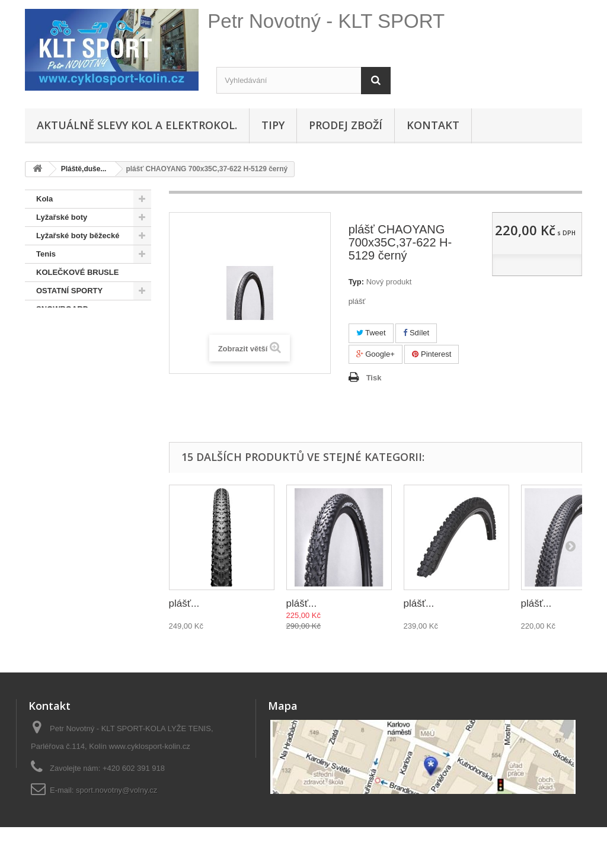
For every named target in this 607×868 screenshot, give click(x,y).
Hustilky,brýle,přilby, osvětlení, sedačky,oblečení (74, 455)
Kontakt (433, 125)
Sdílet (416, 333)
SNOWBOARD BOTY (74, 327)
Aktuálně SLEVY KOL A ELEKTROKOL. (137, 125)
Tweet (371, 333)
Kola (44, 199)
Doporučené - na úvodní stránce (80, 355)
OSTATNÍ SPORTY (69, 291)
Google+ (376, 354)
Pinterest (432, 354)
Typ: (356, 282)
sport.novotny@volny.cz (116, 790)
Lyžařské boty (62, 217)
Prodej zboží (346, 125)
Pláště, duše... (69, 400)
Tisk (374, 378)
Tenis (46, 254)
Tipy (273, 125)
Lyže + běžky (60, 419)
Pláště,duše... (61, 382)
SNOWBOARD (62, 309)
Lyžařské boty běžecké (78, 236)
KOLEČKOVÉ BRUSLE (77, 272)
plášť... (184, 603)
